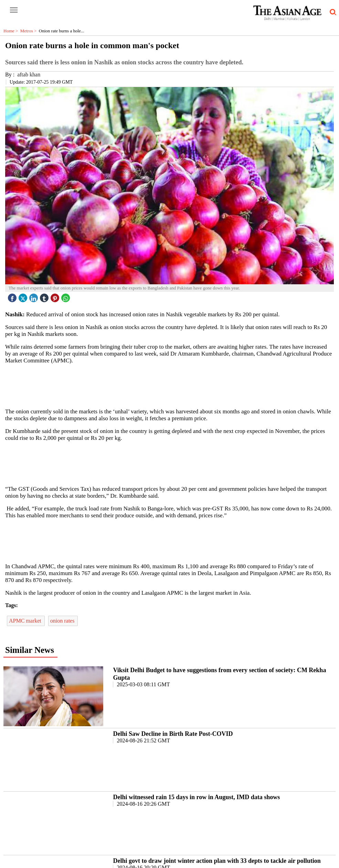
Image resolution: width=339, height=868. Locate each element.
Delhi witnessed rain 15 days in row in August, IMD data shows (196, 797)
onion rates (63, 621)
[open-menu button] (14, 10)
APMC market (26, 621)
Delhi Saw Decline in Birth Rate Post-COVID (173, 734)
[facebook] (13, 296)
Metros (30, 31)
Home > (12, 31)
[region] (172, 385)
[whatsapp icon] (66, 296)
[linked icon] (34, 296)
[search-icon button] (332, 12)
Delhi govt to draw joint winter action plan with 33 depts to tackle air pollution (217, 861)
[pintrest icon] (56, 296)
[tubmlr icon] (45, 296)
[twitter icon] (24, 296)
